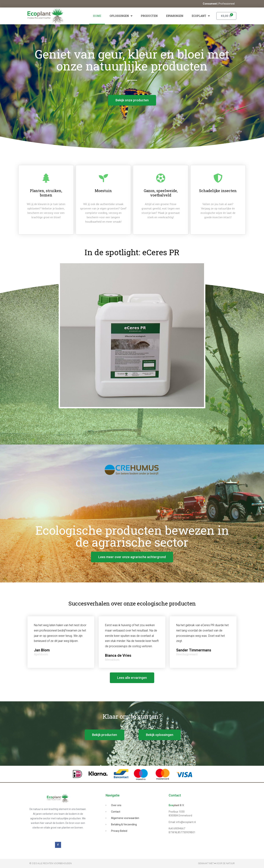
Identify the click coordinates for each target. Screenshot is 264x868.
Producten (149, 16)
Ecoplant (201, 16)
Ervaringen (175, 16)
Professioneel (227, 4)
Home (97, 16)
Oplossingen (121, 16)
